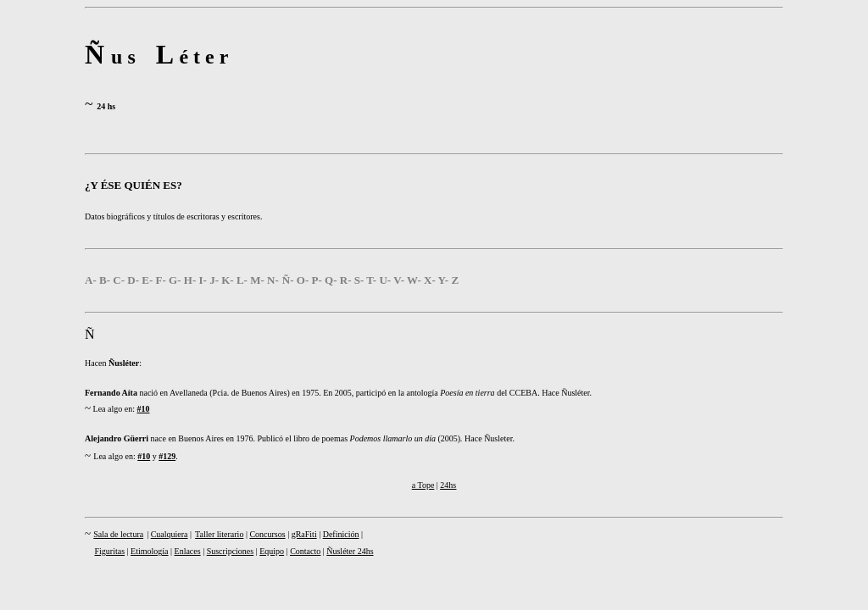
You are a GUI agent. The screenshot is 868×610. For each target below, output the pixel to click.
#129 (167, 456)
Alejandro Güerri (117, 438)
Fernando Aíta (111, 393)
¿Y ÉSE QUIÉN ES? (134, 185)
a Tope (423, 485)
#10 (143, 409)
